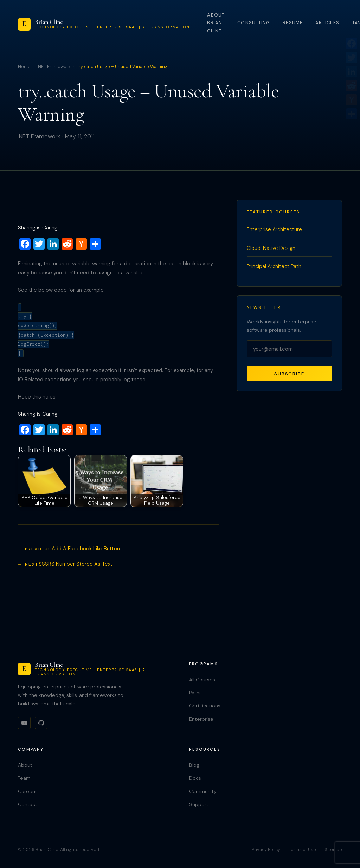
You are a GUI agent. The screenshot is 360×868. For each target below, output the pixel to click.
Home (24, 67)
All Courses (202, 680)
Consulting (254, 23)
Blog (194, 765)
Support (199, 804)
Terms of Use (302, 850)
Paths (195, 693)
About (25, 765)
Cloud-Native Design (271, 248)
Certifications (205, 706)
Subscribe (289, 374)
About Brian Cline (216, 23)
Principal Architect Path (274, 266)
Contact (28, 804)
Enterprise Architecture (274, 229)
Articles (327, 23)
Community (203, 791)
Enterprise (201, 719)
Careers (27, 791)
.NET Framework (54, 67)
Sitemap (333, 850)
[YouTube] (24, 723)
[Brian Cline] (104, 24)
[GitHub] (41, 723)
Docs (195, 778)
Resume (293, 23)
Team (24, 778)
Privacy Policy (266, 850)
